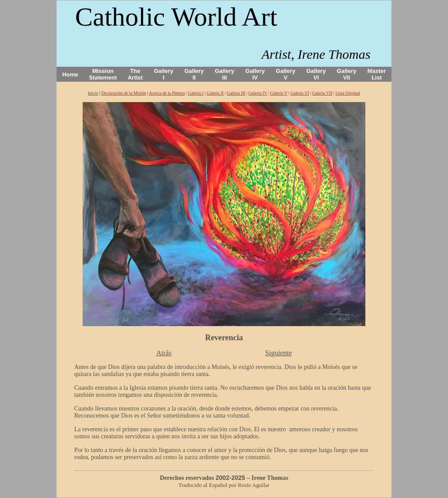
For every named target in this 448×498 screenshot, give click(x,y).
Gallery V (285, 74)
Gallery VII (346, 74)
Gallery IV (255, 74)
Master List (377, 74)
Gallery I (163, 74)
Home (70, 74)
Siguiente (278, 353)
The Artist (135, 74)
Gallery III (224, 74)
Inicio (93, 93)
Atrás (164, 353)
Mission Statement (103, 74)
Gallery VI (316, 74)
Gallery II (194, 74)
